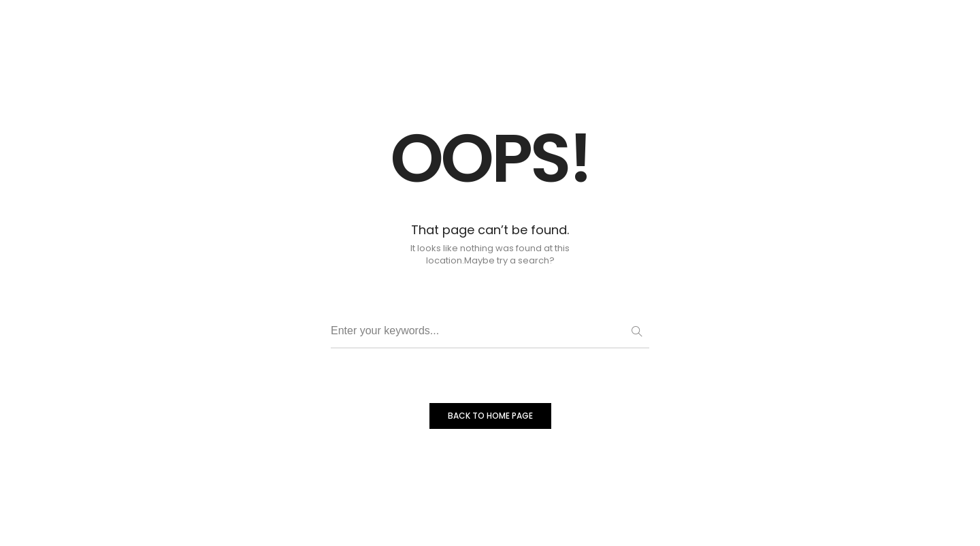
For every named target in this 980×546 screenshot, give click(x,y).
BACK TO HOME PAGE (490, 416)
